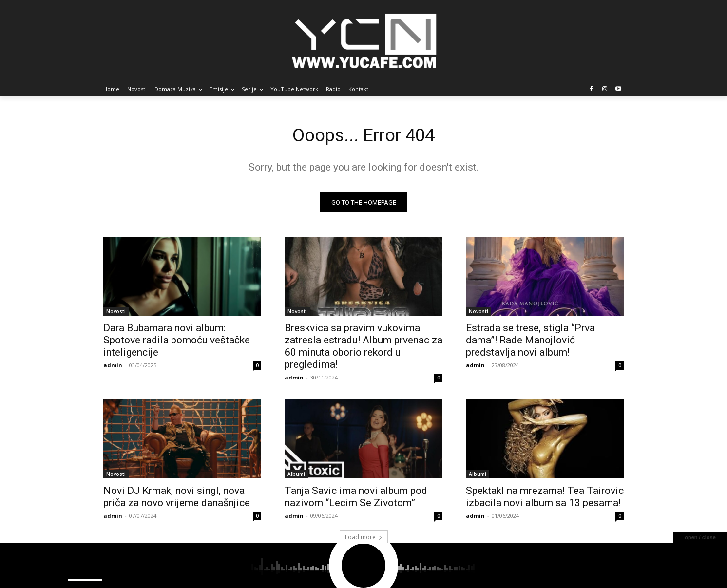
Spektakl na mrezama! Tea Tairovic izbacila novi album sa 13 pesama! (545, 499)
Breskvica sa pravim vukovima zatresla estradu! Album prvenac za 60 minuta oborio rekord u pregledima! (363, 349)
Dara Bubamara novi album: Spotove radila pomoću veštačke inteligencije (177, 342)
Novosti (116, 314)
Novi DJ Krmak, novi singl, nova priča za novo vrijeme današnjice (177, 499)
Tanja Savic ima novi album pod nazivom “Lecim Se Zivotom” (356, 499)
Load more (364, 540)
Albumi (296, 476)
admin (113, 368)
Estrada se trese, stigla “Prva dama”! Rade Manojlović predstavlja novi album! (530, 342)
